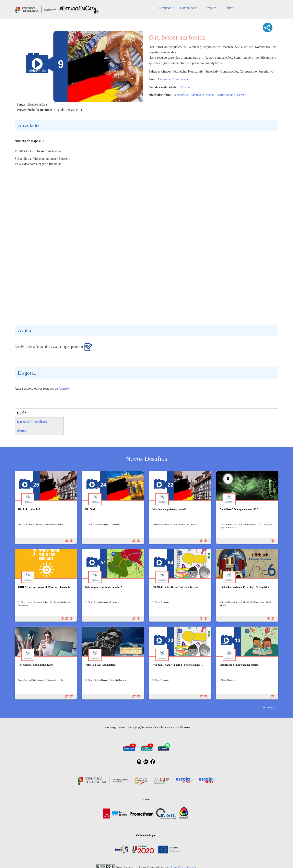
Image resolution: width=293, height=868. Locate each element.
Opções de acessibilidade (150, 727)
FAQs (131, 727)
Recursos (165, 8)
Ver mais (268, 707)
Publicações (184, 727)
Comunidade (188, 8)
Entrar (229, 8)
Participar (170, 727)
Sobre (106, 727)
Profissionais (225, 95)
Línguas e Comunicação (174, 79)
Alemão (241, 95)
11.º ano (184, 87)
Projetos (211, 8)
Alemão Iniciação (202, 95)
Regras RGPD (119, 727)
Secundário (181, 95)
